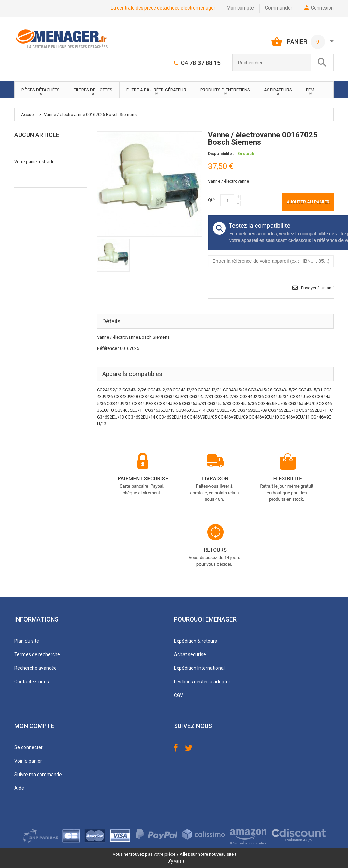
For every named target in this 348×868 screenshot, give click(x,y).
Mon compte (240, 8)
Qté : (212, 200)
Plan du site (27, 641)
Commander (279, 8)
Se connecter (29, 747)
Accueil (28, 114)
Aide (19, 788)
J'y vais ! (176, 861)
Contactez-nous (32, 682)
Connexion (322, 8)
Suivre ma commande (38, 775)
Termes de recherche (37, 654)
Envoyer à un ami (317, 288)
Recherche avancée (36, 668)
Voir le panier (28, 761)
